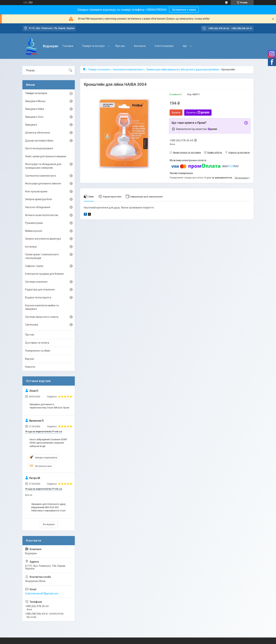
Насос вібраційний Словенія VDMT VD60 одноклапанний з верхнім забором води (48, 443)
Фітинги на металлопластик (42, 215)
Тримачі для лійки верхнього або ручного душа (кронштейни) (182, 69)
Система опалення (36, 282)
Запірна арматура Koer (39, 199)
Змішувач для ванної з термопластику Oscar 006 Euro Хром (49, 406)
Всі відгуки (49, 524)
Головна (68, 46)
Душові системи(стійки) (39, 141)
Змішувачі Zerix (34, 117)
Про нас (120, 46)
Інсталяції (31, 247)
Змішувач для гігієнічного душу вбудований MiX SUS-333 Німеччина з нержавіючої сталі (48, 507)
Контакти (140, 46)
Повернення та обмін (38, 351)
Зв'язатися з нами (184, 10)
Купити (176, 113)
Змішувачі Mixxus (35, 101)
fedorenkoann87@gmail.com (42, 594)
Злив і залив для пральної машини (46, 156)
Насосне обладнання (38, 207)
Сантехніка (32, 325)
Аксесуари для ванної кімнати (43, 183)
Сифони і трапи (34, 266)
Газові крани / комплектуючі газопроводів (42, 256)
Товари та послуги (93, 46)
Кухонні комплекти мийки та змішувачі (42, 307)
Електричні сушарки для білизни (44, 274)
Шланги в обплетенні (38, 133)
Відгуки (30, 359)
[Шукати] (70, 70)
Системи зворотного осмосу (42, 317)
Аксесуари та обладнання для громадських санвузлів (43, 166)
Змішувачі (31, 125)
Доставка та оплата (37, 343)
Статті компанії (164, 46)
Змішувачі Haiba (35, 109)
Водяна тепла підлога (38, 297)
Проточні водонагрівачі (39, 148)
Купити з (198, 113)
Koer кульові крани (36, 191)
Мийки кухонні (34, 231)
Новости (30, 367)
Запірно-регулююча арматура (43, 239)
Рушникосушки (34, 223)
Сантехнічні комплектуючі (128, 69)
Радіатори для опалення (40, 290)
